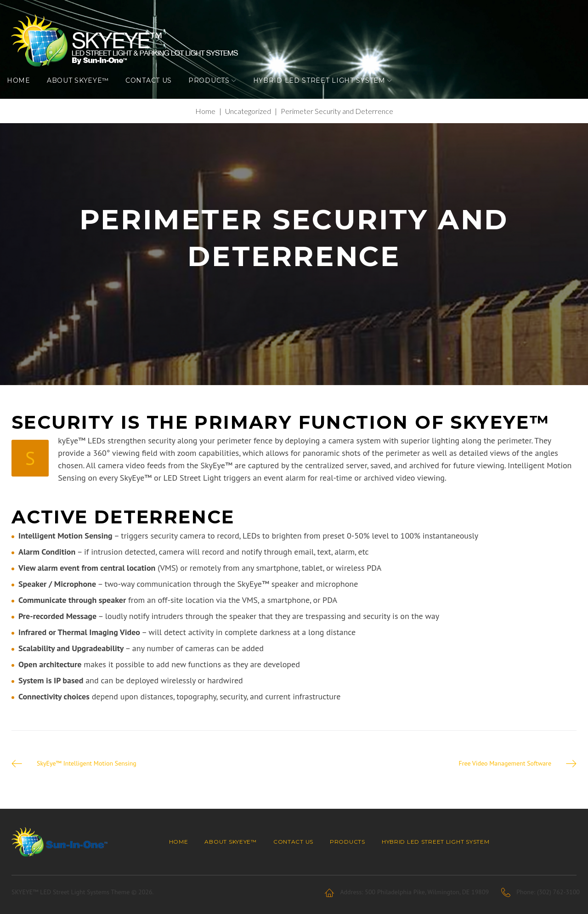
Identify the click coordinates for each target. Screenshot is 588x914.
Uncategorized (248, 123)
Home (23, 90)
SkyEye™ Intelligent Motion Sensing (87, 775)
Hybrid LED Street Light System (324, 90)
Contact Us (153, 90)
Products (214, 90)
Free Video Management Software (505, 775)
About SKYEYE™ (82, 90)
